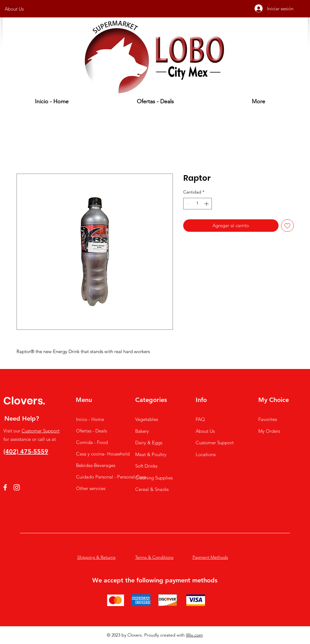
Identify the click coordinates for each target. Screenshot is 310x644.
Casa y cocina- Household (99, 454)
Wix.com (194, 635)
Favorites (268, 419)
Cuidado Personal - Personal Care (99, 477)
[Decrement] (188, 204)
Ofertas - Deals (91, 431)
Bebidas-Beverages (96, 465)
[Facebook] (5, 487)
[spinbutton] (198, 204)
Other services (91, 488)
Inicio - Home (90, 419)
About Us (205, 431)
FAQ (200, 419)
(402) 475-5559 (26, 451)
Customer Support (41, 431)
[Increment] (207, 204)
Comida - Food (92, 442)
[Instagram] (17, 487)
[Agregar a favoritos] (287, 226)
